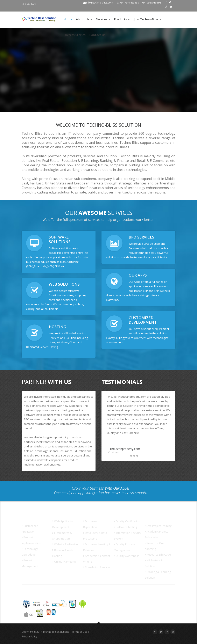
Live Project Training (158, 526)
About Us (84, 19)
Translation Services (97, 567)
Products (122, 19)
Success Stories (75, 35)
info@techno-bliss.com (98, 3)
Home (68, 19)
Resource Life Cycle (158, 555)
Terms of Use (79, 632)
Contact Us (97, 35)
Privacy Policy (29, 636)
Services (103, 19)
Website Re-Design (65, 544)
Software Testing (125, 527)
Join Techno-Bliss (147, 19)
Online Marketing (64, 562)
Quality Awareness (127, 556)
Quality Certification (127, 521)
